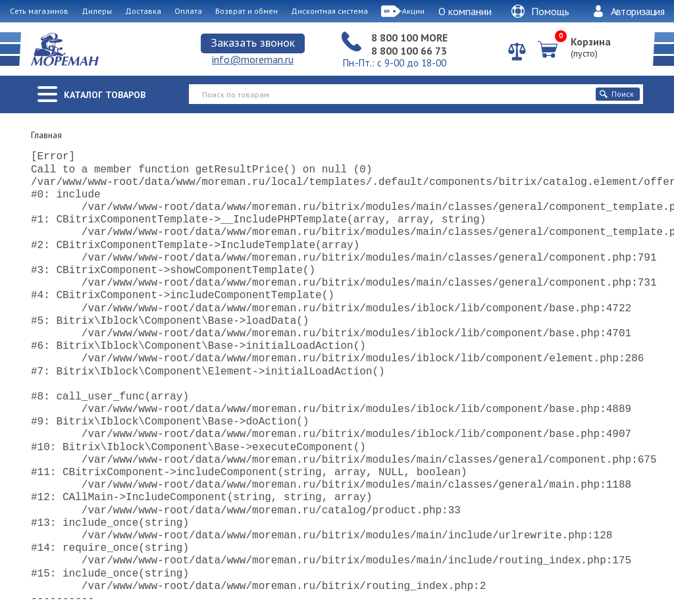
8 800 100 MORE (409, 38)
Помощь (540, 11)
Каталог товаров (105, 95)
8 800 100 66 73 (409, 51)
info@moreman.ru (253, 59)
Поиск (617, 94)
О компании (465, 11)
